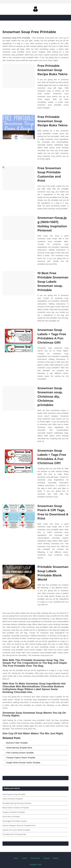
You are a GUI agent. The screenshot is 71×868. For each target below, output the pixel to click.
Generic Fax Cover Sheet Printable (16, 830)
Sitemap (56, 858)
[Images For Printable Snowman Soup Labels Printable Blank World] (19, 577)
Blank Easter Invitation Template (16, 808)
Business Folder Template (17, 743)
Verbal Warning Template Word (19, 748)
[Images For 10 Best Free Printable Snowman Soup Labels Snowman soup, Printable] (19, 283)
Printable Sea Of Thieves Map (14, 834)
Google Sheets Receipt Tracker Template (23, 763)
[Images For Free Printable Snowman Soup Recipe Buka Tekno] (19, 76)
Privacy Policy (35, 858)
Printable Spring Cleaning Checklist (17, 803)
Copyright (46, 858)
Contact (24, 858)
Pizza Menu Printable (11, 816)
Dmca (16, 858)
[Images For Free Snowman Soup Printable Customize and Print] (19, 178)
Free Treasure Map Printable (14, 794)
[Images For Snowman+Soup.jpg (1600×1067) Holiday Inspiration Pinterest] (19, 228)
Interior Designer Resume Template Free (19, 825)
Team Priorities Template (13, 799)
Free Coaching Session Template (20, 753)
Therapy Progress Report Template (21, 758)
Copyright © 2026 (36, 865)
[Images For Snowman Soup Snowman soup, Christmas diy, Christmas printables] (19, 398)
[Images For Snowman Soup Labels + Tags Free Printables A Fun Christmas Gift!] (19, 340)
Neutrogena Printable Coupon (15, 821)
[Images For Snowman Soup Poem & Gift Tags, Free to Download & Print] (19, 516)
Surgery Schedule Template (14, 812)
